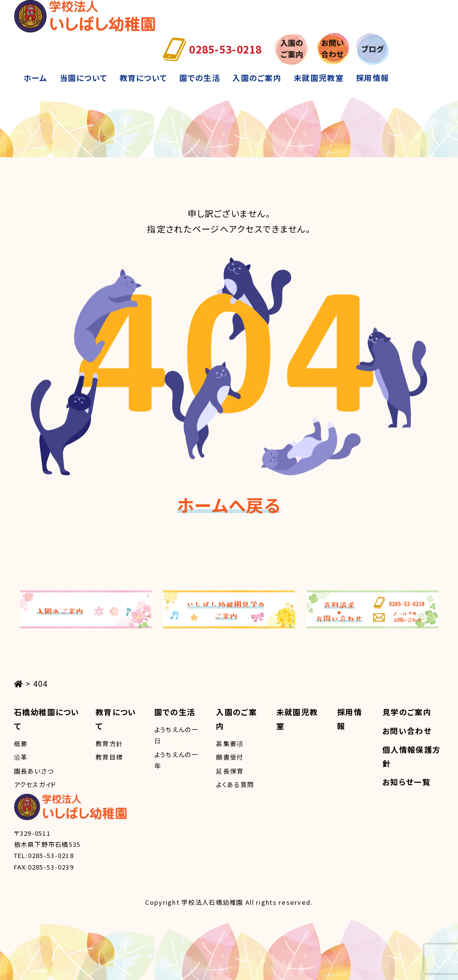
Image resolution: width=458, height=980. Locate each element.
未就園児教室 (319, 78)
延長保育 (230, 771)
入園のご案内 (257, 78)
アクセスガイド (35, 784)
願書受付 (230, 757)
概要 (21, 743)
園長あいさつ (34, 771)
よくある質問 (235, 784)
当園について (84, 78)
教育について (143, 78)
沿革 (21, 757)
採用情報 (372, 78)
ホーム (36, 78)
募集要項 (230, 743)
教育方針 (109, 743)
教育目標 (109, 757)
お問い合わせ (407, 731)
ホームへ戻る (229, 504)
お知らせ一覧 (406, 782)
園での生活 (200, 78)
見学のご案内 (407, 712)
